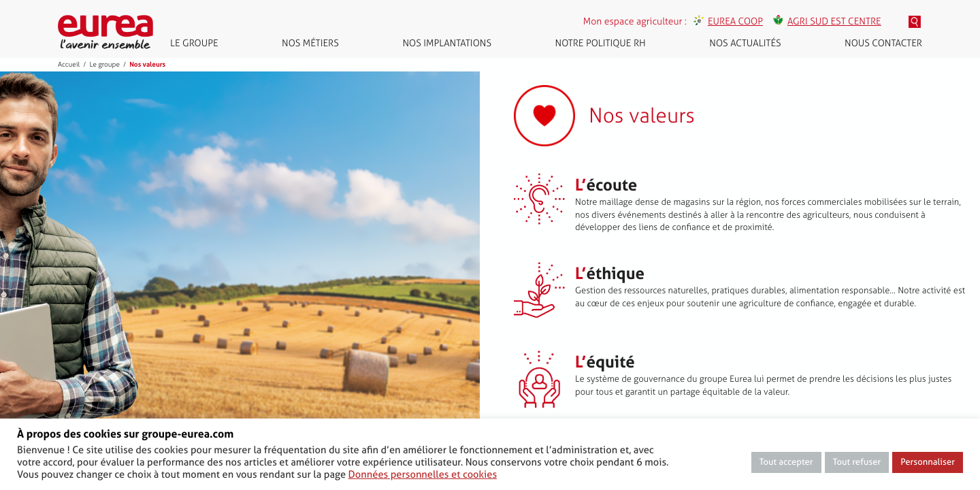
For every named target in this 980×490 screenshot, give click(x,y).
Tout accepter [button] (786, 462)
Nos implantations (447, 43)
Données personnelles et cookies (423, 474)
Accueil (69, 65)
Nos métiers (310, 43)
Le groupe (194, 43)
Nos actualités (745, 43)
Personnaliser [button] (928, 462)
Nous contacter (883, 43)
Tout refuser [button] (857, 462)
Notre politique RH (601, 43)
